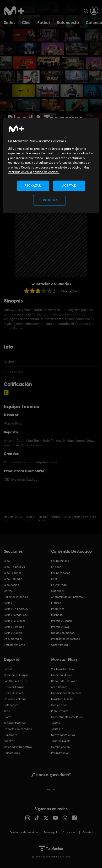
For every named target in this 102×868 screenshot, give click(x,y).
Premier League (14, 687)
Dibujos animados (63, 633)
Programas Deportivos (65, 639)
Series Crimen (13, 633)
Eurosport (10, 735)
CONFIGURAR (50, 200)
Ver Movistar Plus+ (63, 669)
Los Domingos (60, 561)
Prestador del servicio (24, 832)
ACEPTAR (69, 186)
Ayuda (51, 789)
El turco (56, 603)
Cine (26, 22)
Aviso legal (50, 832)
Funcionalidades (62, 675)
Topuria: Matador (15, 723)
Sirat (54, 579)
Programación (60, 753)
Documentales (13, 639)
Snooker (9, 741)
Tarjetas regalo (61, 741)
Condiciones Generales (66, 693)
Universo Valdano (15, 699)
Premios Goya (60, 627)
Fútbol (44, 22)
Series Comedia (14, 627)
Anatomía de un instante (67, 597)
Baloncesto (68, 22)
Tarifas (55, 723)
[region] (51, 166)
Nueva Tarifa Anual (63, 735)
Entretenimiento (14, 645)
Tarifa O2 (57, 729)
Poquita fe (58, 609)
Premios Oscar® (62, 621)
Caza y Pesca (59, 645)
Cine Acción (11, 585)
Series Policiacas (15, 621)
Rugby (8, 717)
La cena (56, 567)
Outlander (58, 591)
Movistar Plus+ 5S (62, 699)
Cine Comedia (13, 579)
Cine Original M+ (15, 567)
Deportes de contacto (18, 729)
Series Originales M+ (17, 609)
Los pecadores (61, 573)
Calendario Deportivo (18, 747)
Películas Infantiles (16, 597)
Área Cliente (59, 687)
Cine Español (12, 573)
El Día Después (13, 693)
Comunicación (60, 747)
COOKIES (88, 832)
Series (10, 22)
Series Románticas (16, 615)
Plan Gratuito (60, 711)
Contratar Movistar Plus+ (67, 717)
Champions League (16, 675)
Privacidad (70, 832)
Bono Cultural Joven (64, 681)
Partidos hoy (12, 753)
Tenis (7, 711)
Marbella (57, 615)
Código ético (59, 705)
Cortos (8, 591)
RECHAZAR (33, 186)
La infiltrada (59, 585)
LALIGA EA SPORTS (16, 681)
